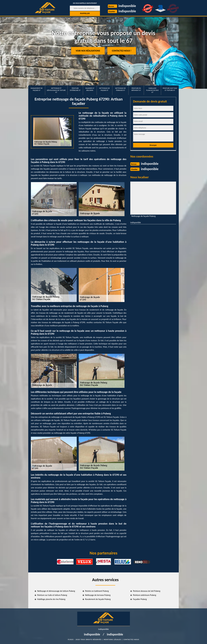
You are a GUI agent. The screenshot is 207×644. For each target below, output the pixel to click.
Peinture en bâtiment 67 (136, 89)
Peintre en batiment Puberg (97, 591)
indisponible (127, 6)
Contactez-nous (131, 640)
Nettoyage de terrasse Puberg (98, 595)
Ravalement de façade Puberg (98, 599)
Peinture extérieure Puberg (144, 595)
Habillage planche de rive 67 (152, 90)
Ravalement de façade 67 (37, 89)
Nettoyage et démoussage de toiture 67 (56, 90)
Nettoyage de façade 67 (104, 89)
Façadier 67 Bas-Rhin (90, 89)
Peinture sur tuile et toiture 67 (170, 89)
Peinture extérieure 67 (75, 89)
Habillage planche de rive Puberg (51, 599)
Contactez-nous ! (122, 51)
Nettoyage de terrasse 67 (120, 89)
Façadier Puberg (140, 599)
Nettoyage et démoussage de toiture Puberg (56, 591)
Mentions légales (112, 640)
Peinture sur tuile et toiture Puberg (52, 595)
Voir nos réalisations (88, 51)
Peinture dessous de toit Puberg (147, 591)
